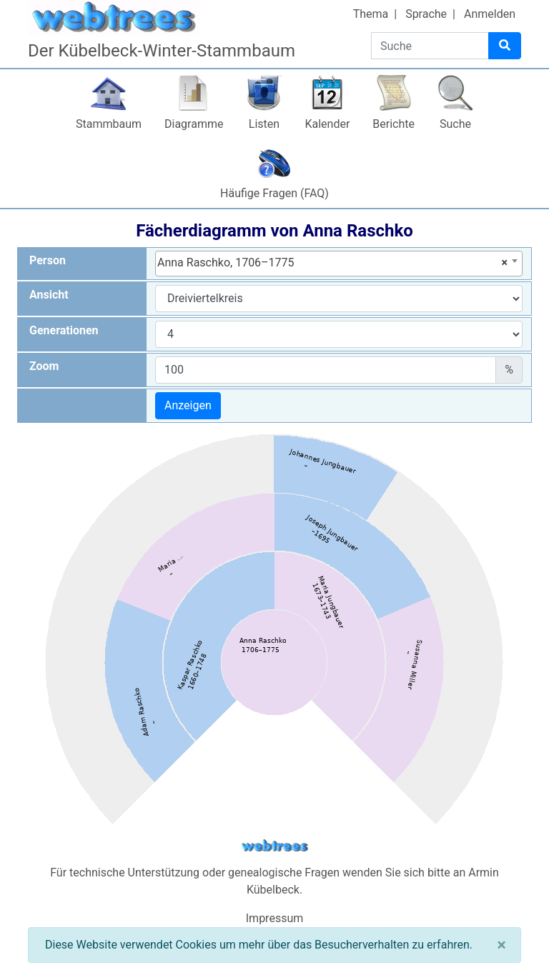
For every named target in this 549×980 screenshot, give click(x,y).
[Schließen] (501, 945)
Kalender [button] (327, 124)
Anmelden (490, 14)
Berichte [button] (394, 124)
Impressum (275, 918)
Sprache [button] (426, 14)
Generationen (64, 330)
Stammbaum (109, 124)
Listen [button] (264, 124)
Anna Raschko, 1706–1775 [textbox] (332, 263)
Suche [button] (455, 124)
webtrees (274, 846)
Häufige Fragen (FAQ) (274, 193)
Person (48, 260)
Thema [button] (371, 14)
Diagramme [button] (194, 124)
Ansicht (49, 295)
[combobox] (339, 264)
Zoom (44, 366)
